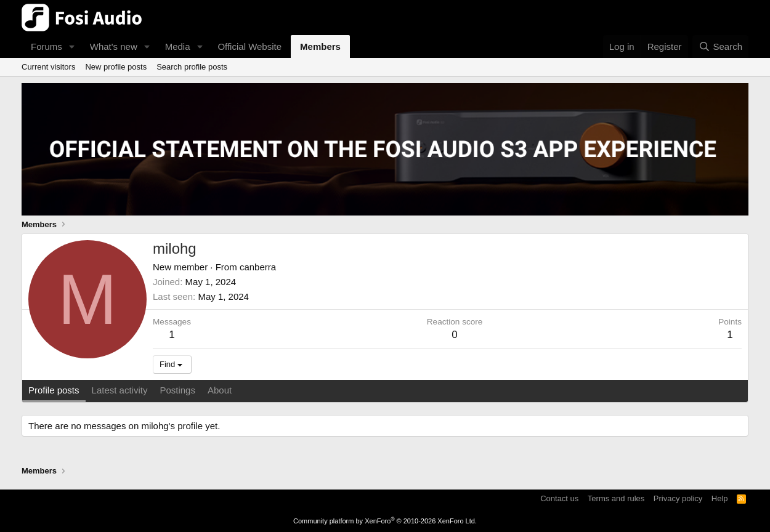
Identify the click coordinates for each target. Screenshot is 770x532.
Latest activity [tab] (120, 390)
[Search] (720, 46)
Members (320, 46)
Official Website (249, 46)
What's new (114, 46)
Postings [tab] (177, 390)
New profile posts (116, 67)
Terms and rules (616, 498)
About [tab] (220, 390)
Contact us (559, 498)
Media (178, 46)
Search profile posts (192, 67)
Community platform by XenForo (385, 521)
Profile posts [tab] (54, 390)
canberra (258, 267)
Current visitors (48, 67)
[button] (72, 46)
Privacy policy (678, 498)
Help (720, 498)
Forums (47, 46)
